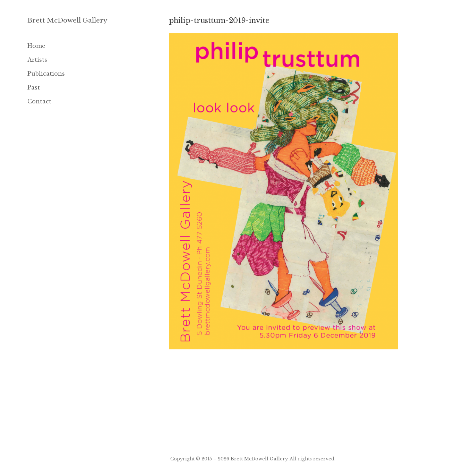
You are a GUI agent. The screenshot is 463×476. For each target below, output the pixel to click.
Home (36, 46)
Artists (37, 60)
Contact (39, 101)
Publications (46, 74)
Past (34, 87)
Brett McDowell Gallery (67, 20)
